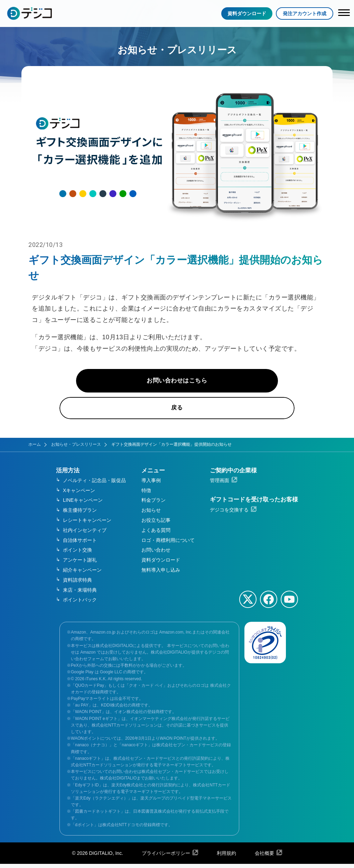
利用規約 (226, 857)
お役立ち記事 (156, 524)
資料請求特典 (77, 584)
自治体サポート (80, 544)
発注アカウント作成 (305, 13)
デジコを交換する (229, 514)
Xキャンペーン (79, 495)
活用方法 (68, 475)
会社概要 (264, 857)
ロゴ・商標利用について (168, 544)
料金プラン (153, 505)
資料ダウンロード (247, 13)
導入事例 (151, 484)
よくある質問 (156, 534)
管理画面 (220, 484)
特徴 (146, 495)
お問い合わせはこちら (177, 384)
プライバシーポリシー (166, 857)
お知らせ (151, 515)
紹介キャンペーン (82, 574)
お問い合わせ (156, 554)
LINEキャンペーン (83, 505)
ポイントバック (80, 604)
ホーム (35, 449)
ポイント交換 (77, 554)
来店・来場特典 (80, 594)
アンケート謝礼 (80, 564)
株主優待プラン (80, 515)
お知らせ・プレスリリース (76, 449)
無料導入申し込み (161, 574)
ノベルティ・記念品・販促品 (94, 484)
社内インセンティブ (85, 534)
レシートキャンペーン (87, 524)
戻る (177, 412)
